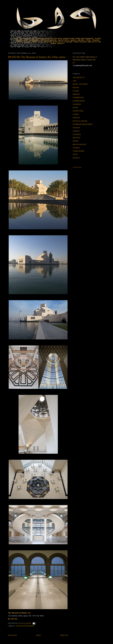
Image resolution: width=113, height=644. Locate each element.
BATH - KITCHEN (80, 84)
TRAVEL (76, 158)
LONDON (77, 134)
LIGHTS (76, 131)
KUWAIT (76, 128)
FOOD (75, 108)
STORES (76, 148)
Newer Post (12, 635)
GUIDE (76, 114)
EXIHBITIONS (79, 101)
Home (39, 635)
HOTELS (76, 118)
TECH (75, 154)
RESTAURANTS (79, 144)
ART (75, 81)
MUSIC (76, 141)
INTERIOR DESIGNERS (25, 626)
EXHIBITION (78, 97)
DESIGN (76, 94)
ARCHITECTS (79, 77)
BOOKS (76, 87)
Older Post (64, 635)
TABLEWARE (78, 151)
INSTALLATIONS (80, 121)
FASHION (77, 104)
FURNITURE (78, 111)
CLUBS (76, 91)
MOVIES (76, 138)
